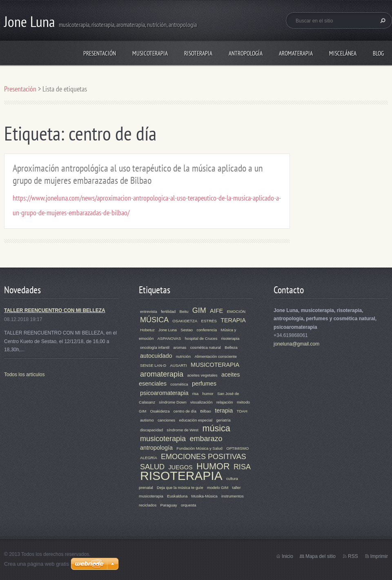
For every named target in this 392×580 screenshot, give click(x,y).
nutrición (183, 356)
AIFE (216, 311)
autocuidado (156, 356)
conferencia (207, 330)
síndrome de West (183, 430)
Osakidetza (160, 411)
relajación (225, 402)
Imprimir (379, 556)
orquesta (188, 505)
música (216, 428)
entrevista (149, 311)
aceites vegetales (202, 375)
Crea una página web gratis (37, 564)
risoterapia (231, 338)
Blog (378, 53)
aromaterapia (162, 374)
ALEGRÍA (149, 458)
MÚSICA (154, 320)
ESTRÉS (209, 321)
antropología (156, 448)
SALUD (152, 467)
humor (208, 394)
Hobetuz (147, 330)
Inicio (287, 556)
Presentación (100, 53)
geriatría (223, 420)
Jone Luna (168, 330)
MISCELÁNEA (343, 53)
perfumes (204, 384)
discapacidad (151, 430)
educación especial (196, 420)
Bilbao (206, 411)
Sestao (187, 330)
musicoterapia (163, 439)
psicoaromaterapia (164, 393)
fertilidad (168, 311)
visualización (201, 402)
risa (195, 394)
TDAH (242, 411)
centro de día (185, 411)
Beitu (184, 311)
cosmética (179, 384)
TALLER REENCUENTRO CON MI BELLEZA (55, 310)
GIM (199, 310)
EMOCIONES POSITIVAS (204, 457)
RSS (353, 556)
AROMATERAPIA (296, 53)
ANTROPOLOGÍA (246, 53)
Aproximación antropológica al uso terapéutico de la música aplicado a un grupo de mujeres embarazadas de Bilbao (138, 174)
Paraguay (169, 505)
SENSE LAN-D (153, 365)
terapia (224, 410)
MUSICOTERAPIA (150, 53)
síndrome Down (173, 402)
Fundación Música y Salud (199, 448)
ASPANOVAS (169, 338)
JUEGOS (180, 467)
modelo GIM (218, 487)
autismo (147, 420)
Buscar (382, 20)
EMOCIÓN (236, 311)
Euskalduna (177, 496)
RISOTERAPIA (198, 53)
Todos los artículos (24, 375)
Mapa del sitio (321, 556)
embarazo (206, 439)
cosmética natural (206, 347)
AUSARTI (178, 365)
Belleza (231, 347)
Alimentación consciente (215, 356)
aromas (180, 347)
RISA (242, 467)
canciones (166, 420)
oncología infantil (155, 347)
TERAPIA (233, 320)
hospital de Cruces (201, 338)
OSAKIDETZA (185, 321)
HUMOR (213, 466)
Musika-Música (205, 496)
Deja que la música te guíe (180, 487)
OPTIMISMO (237, 448)
